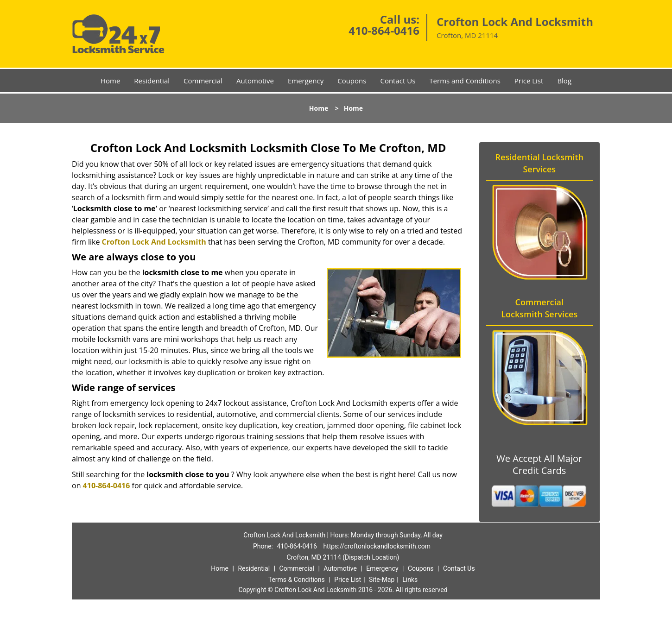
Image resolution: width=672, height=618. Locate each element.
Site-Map (382, 580)
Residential (152, 81)
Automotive (255, 81)
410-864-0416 (384, 30)
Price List (529, 81)
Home (110, 81)
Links (410, 580)
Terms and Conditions (465, 81)
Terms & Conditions (297, 580)
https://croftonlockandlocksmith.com (377, 546)
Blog (564, 81)
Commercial (203, 81)
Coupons (352, 81)
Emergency (306, 81)
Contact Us (398, 81)
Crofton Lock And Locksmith (154, 242)
